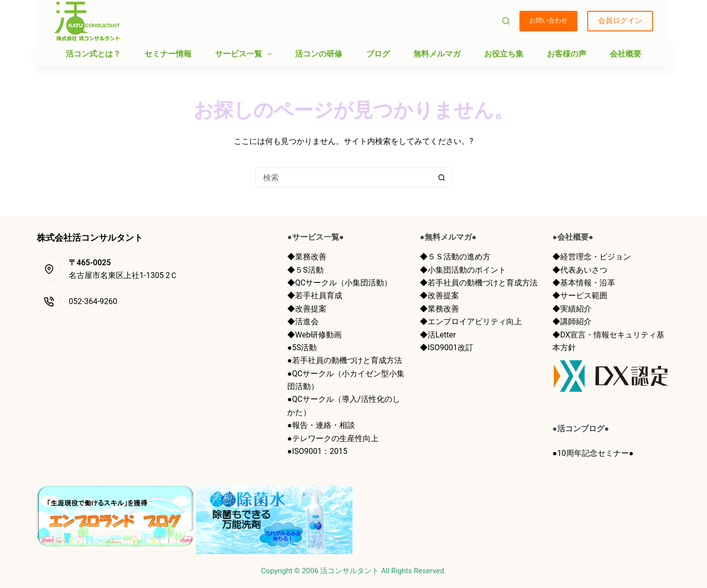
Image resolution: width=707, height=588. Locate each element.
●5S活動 (302, 348)
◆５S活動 (305, 270)
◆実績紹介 (572, 309)
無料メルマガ (437, 54)
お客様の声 (567, 54)
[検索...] (344, 177)
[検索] (506, 21)
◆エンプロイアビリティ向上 (471, 322)
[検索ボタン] (442, 177)
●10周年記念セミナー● (593, 453)
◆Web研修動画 (314, 335)
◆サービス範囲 (580, 295)
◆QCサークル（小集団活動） (340, 283)
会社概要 (625, 54)
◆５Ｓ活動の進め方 (455, 257)
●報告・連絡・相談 (321, 425)
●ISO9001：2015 (317, 451)
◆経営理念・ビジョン (592, 257)
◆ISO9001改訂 (447, 348)
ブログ (378, 54)
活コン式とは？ (93, 54)
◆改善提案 (307, 309)
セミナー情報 (168, 54)
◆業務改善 (307, 257)
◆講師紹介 (572, 322)
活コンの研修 (319, 54)
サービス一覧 (245, 54)
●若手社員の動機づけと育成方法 (345, 360)
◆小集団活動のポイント (463, 270)
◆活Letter (438, 335)
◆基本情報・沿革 (584, 283)
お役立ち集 (504, 54)
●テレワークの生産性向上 (333, 438)
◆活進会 (303, 322)
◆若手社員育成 (315, 295)
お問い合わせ (548, 20)
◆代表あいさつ (580, 270)
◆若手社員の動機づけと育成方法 (479, 283)
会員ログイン (620, 21)
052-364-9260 (93, 301)
